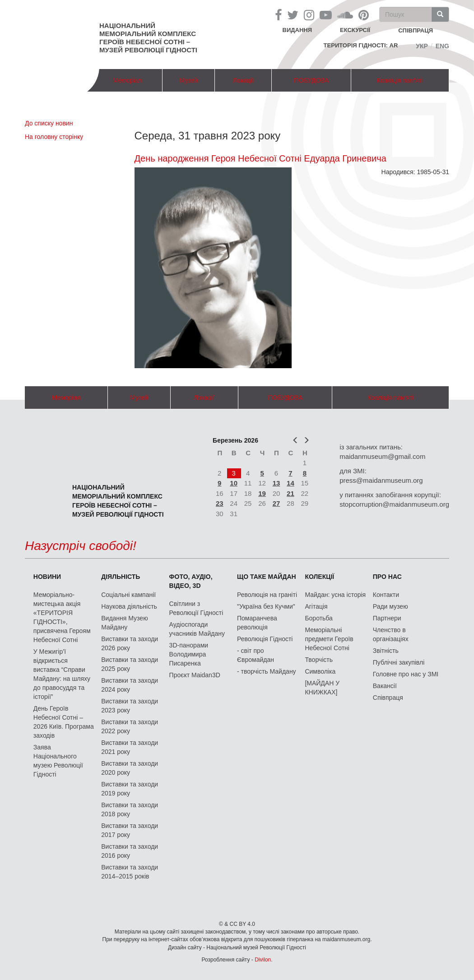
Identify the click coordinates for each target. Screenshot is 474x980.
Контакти (386, 595)
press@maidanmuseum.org (381, 480)
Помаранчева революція (257, 623)
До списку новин (49, 123)
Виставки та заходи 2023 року (130, 706)
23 (220, 503)
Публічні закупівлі (399, 662)
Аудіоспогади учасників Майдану (197, 629)
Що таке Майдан (267, 577)
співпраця (416, 30)
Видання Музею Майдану (124, 623)
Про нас (387, 577)
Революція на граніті (267, 595)
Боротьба (318, 618)
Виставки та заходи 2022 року (130, 726)
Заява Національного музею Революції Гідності (58, 761)
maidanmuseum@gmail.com (382, 456)
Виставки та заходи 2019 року (130, 789)
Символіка (320, 671)
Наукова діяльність (129, 606)
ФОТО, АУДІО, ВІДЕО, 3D (191, 581)
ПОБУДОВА (311, 80)
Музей (188, 80)
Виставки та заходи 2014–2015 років (130, 872)
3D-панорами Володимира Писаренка (189, 654)
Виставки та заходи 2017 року (130, 830)
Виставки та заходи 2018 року (130, 809)
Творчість (319, 660)
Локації (243, 80)
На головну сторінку (54, 137)
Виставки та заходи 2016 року (130, 851)
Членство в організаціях (391, 634)
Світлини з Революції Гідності (196, 608)
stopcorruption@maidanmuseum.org (394, 504)
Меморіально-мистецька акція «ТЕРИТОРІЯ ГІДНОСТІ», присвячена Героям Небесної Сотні (62, 617)
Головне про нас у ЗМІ (406, 674)
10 (234, 483)
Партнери (387, 618)
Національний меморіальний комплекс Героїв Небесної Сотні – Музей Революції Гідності (148, 38)
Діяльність (121, 577)
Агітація (316, 606)
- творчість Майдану (267, 671)
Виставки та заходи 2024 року (130, 685)
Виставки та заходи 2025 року (130, 664)
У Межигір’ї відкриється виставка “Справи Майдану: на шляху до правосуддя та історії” (62, 674)
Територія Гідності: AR (361, 45)
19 (262, 493)
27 (276, 503)
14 (290, 483)
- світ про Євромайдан (256, 655)
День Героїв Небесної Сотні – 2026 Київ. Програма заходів (64, 722)
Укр (422, 46)
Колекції (319, 577)
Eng (442, 46)
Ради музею (390, 606)
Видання (297, 30)
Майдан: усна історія (335, 595)
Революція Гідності (265, 639)
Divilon (263, 960)
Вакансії (385, 686)
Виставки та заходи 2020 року (130, 768)
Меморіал (127, 80)
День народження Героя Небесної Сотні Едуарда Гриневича (260, 158)
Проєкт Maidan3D (195, 675)
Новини (47, 577)
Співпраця (388, 698)
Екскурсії (355, 30)
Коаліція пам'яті (400, 80)
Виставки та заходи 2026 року (130, 643)
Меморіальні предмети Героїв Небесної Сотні (329, 639)
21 (290, 493)
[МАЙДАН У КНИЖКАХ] (322, 688)
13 (276, 483)
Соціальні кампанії (128, 595)
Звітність (386, 651)
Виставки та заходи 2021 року (130, 747)
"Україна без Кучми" (266, 606)
